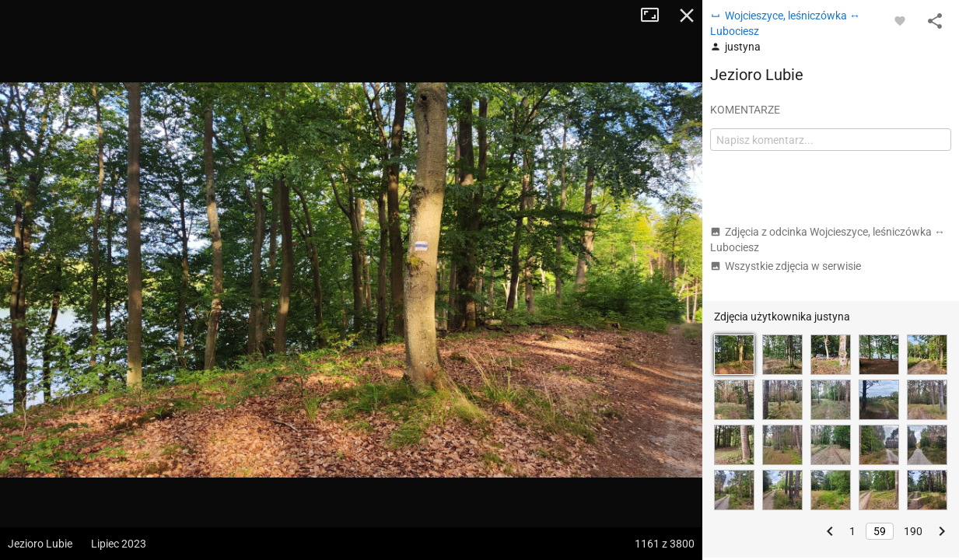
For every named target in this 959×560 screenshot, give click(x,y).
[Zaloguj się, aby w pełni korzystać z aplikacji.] (900, 20)
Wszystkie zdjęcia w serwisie (786, 266)
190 (913, 531)
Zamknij (687, 16)
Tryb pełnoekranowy (656, 16)
